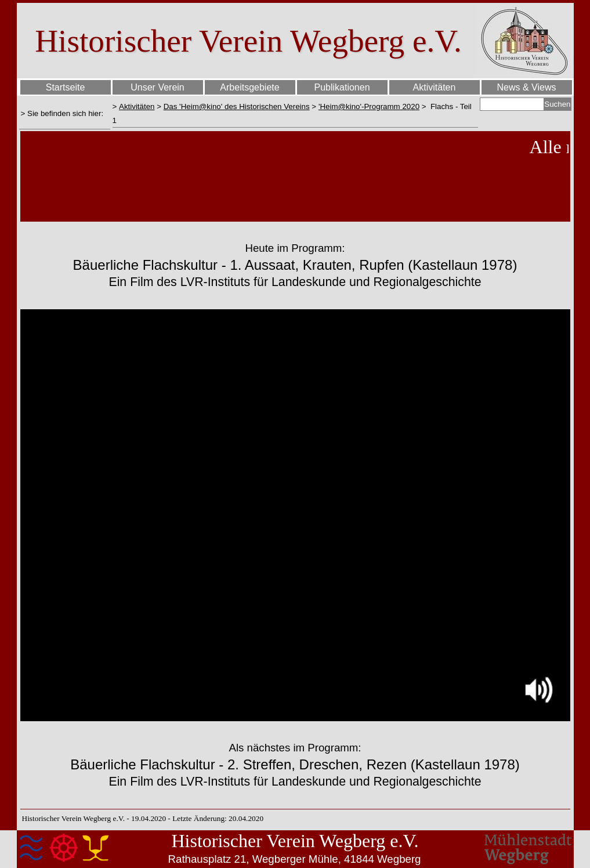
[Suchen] (512, 104)
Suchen (557, 104)
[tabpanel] (65, 113)
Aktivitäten (137, 106)
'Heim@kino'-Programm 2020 (369, 106)
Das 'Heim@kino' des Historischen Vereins (237, 106)
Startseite (66, 87)
